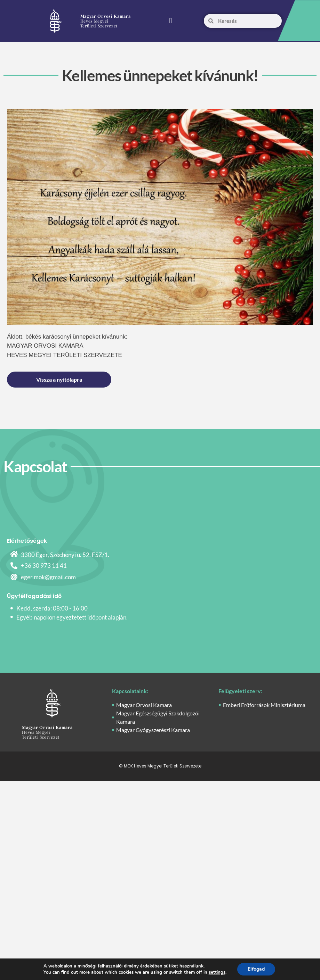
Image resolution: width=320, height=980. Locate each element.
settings (217, 972)
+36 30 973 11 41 (44, 566)
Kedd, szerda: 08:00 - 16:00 (52, 608)
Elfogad (256, 969)
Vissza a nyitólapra (59, 379)
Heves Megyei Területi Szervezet (106, 21)
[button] (171, 21)
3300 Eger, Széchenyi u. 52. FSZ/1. (65, 555)
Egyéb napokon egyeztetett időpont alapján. (72, 617)
